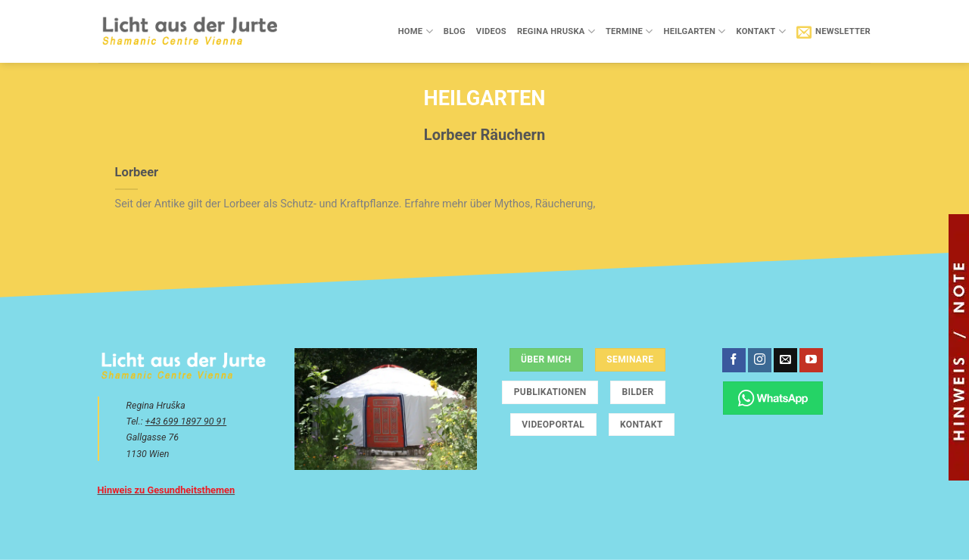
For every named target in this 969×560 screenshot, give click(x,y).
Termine (629, 31)
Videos (491, 31)
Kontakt (760, 31)
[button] (833, 32)
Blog (455, 31)
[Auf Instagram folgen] (760, 360)
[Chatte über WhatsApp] (773, 398)
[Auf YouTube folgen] (811, 360)
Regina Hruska (556, 31)
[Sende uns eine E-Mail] (785, 360)
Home (416, 31)
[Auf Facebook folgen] (734, 360)
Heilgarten (695, 31)
